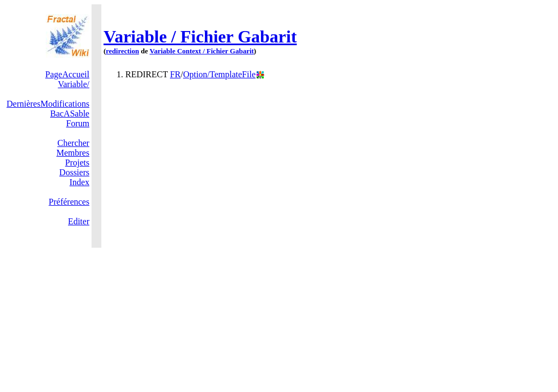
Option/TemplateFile (219, 74)
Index (80, 182)
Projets (77, 163)
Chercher (73, 143)
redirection (122, 51)
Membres (73, 153)
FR (175, 74)
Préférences (69, 202)
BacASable (70, 114)
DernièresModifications (48, 104)
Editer (79, 221)
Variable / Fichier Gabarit (200, 36)
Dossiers (74, 172)
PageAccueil (67, 74)
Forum (78, 123)
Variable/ (74, 84)
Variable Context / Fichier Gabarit (201, 51)
